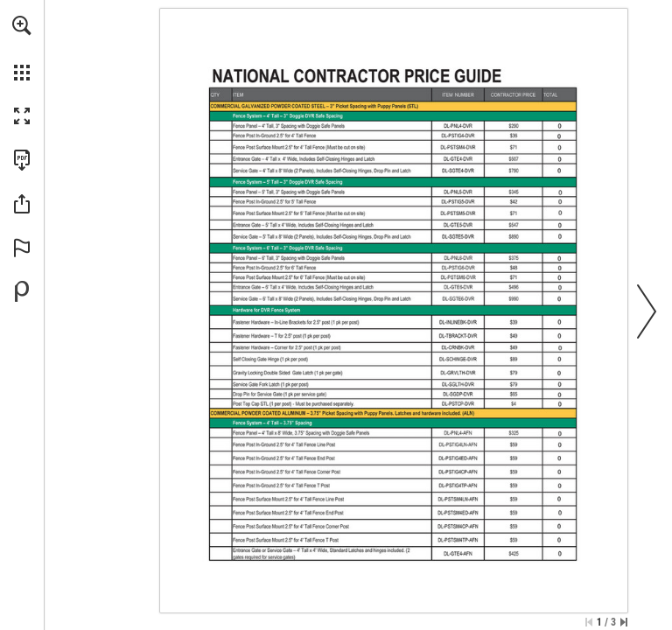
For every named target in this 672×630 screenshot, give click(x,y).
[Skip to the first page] (589, 622)
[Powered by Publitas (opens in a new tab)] (22, 291)
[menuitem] (22, 48)
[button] (22, 25)
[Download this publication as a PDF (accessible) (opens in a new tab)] (22, 160)
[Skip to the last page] (624, 622)
